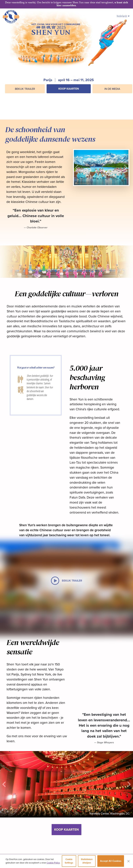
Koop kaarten (69, 89)
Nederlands (123, 16)
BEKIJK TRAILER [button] (25, 89)
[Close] (128, 861)
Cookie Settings (69, 861)
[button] (69, 97)
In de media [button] (112, 89)
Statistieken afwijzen (87, 861)
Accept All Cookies (111, 861)
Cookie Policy (53, 863)
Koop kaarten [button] (66, 830)
